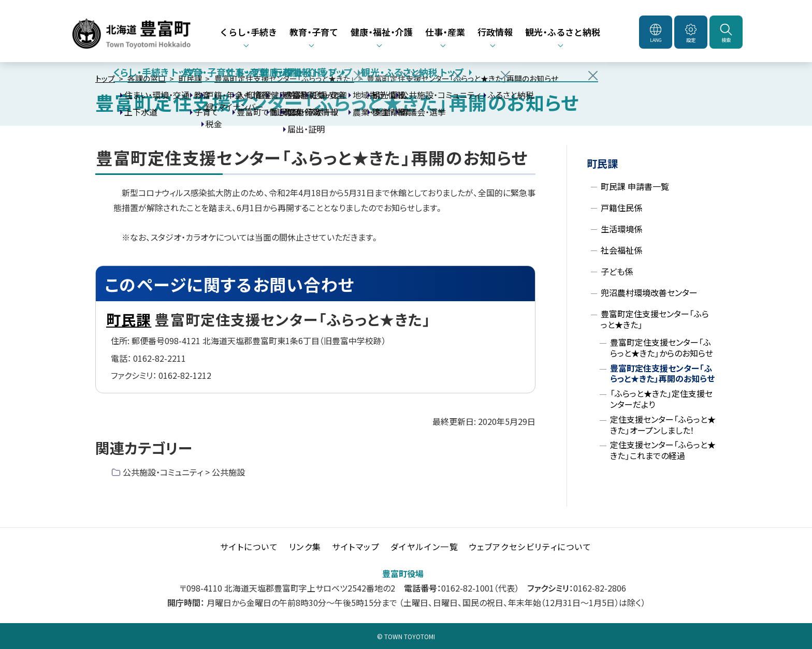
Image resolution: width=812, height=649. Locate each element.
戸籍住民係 (621, 208)
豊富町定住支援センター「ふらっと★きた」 (284, 78)
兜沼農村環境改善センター (649, 292)
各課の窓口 (147, 78)
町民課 (190, 78)
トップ (105, 78)
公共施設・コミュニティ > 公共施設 (184, 472)
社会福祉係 (621, 250)
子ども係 (617, 271)
